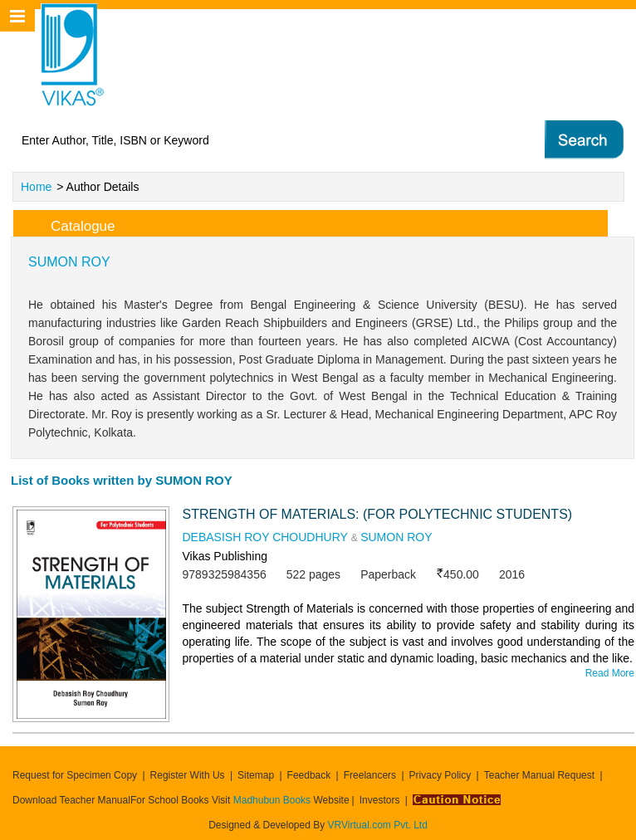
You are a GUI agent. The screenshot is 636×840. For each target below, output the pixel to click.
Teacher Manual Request (539, 775)
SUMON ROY (396, 537)
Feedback (309, 775)
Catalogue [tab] (70, 224)
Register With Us (188, 775)
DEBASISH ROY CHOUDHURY (264, 537)
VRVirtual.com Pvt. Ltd (378, 825)
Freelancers (370, 775)
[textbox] (248, 140)
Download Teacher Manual (71, 800)
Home (36, 187)
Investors (380, 800)
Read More (610, 673)
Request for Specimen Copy (75, 775)
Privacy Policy (440, 775)
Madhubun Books (274, 800)
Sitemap (256, 775)
